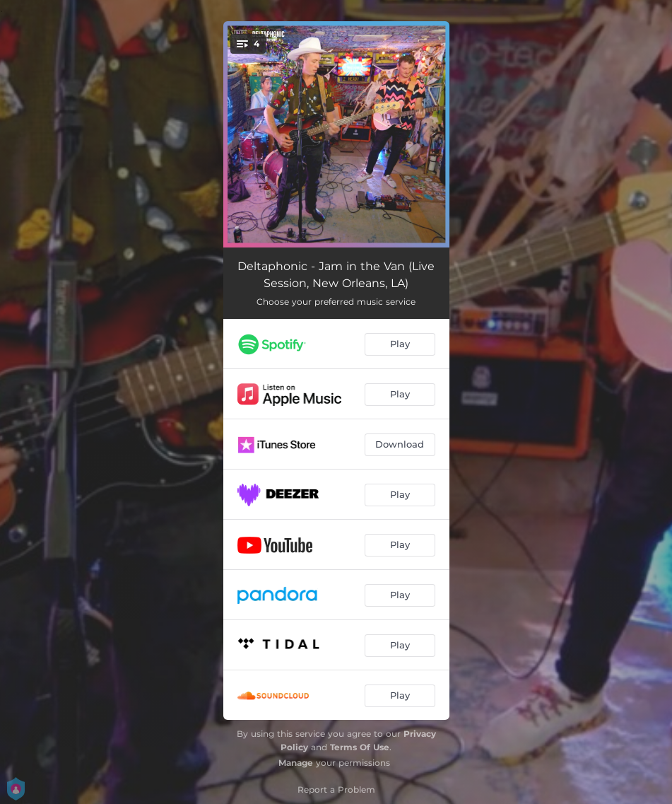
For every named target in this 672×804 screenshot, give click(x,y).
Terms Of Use (360, 747)
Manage (296, 763)
